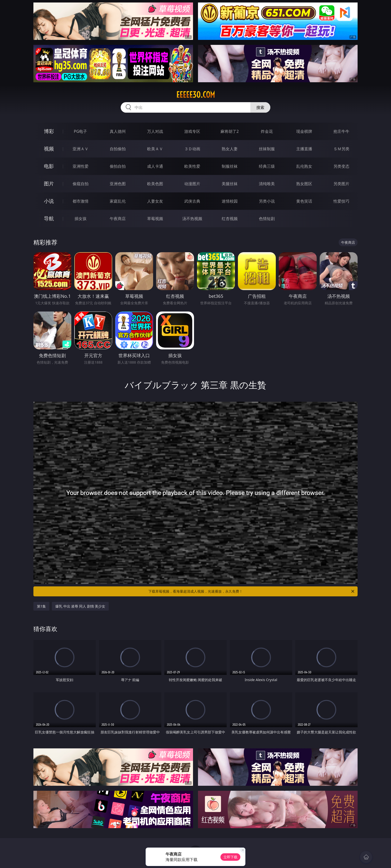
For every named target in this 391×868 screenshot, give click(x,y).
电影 (49, 166)
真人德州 (118, 131)
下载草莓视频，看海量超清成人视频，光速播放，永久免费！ (252, 591)
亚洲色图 (118, 184)
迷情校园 (230, 201)
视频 (49, 149)
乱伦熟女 (304, 166)
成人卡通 (155, 166)
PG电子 (80, 131)
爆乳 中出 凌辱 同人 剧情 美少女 (80, 606)
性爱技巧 (341, 201)
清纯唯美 (267, 184)
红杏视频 (230, 219)
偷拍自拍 (118, 166)
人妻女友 (155, 201)
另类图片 (341, 184)
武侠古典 (192, 201)
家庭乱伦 (118, 201)
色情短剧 (267, 219)
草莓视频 (155, 219)
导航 (49, 218)
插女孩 (81, 219)
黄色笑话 (304, 201)
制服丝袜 (230, 166)
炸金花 (267, 131)
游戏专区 (192, 131)
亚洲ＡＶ (81, 149)
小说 (49, 201)
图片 (49, 184)
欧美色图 (155, 184)
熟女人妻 (230, 149)
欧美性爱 (192, 166)
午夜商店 (118, 219)
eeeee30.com (196, 95)
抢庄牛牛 (341, 131)
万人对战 (155, 131)
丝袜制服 (267, 149)
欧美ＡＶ (155, 149)
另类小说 (267, 201)
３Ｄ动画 (192, 149)
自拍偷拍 (118, 149)
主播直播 (304, 149)
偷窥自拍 (81, 184)
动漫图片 (192, 184)
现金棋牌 (304, 131)
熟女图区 (304, 184)
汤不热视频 (192, 219)
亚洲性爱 (81, 166)
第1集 (41, 606)
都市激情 (81, 201)
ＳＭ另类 (341, 149)
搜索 (260, 107)
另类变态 (341, 166)
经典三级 (267, 166)
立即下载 (230, 857)
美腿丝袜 (230, 184)
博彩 (49, 131)
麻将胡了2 (230, 131)
